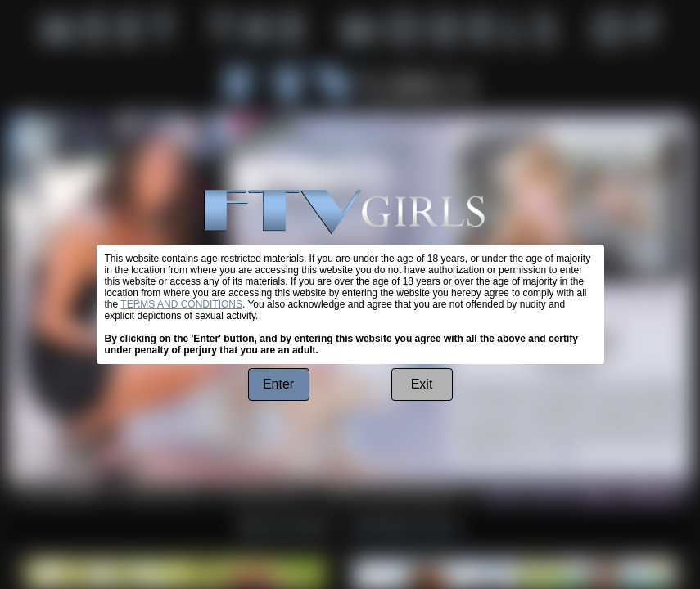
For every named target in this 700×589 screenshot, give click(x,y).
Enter (278, 384)
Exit (422, 384)
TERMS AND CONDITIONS (181, 304)
